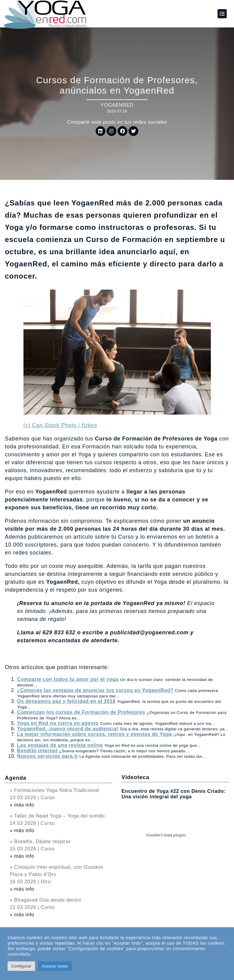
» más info (22, 805)
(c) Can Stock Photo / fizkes (60, 425)
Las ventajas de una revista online (60, 745)
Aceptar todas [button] (55, 966)
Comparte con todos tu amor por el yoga (68, 679)
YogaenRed (117, 105)
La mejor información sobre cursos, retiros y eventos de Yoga (94, 734)
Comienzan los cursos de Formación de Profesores (81, 712)
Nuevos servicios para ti (47, 756)
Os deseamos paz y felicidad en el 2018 (66, 701)
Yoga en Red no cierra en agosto (58, 723)
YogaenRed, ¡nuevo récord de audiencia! (68, 729)
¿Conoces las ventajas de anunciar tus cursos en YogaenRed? (95, 690)
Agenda (16, 778)
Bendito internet (37, 751)
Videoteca (135, 777)
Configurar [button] (21, 966)
